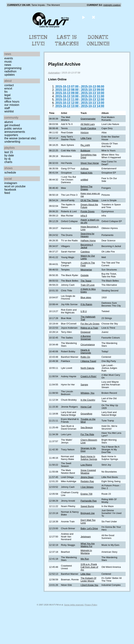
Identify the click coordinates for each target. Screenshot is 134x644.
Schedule (10, 173)
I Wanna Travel (88, 361)
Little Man (86, 574)
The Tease (86, 281)
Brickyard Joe (88, 513)
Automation (54, 73)
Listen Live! (38, 40)
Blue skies (86, 297)
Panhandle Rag (89, 501)
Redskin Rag (87, 481)
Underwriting (12, 142)
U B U (84, 311)
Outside (85, 275)
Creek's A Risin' (89, 376)
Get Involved (12, 125)
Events (9, 58)
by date (9, 155)
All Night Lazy (88, 124)
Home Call (86, 407)
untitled (84, 180)
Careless (85, 252)
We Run (85, 559)
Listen (8, 98)
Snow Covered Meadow (88, 472)
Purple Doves (88, 211)
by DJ (7, 159)
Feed (7, 193)
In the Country (88, 400)
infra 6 (84, 216)
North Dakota (87, 368)
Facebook (10, 190)
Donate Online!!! (98, 40)
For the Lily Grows (90, 324)
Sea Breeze (87, 427)
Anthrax (85, 169)
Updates (10, 75)
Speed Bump (87, 506)
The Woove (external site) (20, 138)
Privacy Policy (91, 605)
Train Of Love (88, 285)
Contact (9, 85)
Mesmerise (86, 270)
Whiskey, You (88, 393)
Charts (8, 162)
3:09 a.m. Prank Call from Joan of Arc (89, 567)
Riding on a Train (89, 328)
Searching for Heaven (88, 235)
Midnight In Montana (86, 552)
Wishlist (9, 111)
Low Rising (86, 465)
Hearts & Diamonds (86, 351)
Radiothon (10, 71)
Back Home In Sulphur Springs (89, 458)
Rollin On (85, 357)
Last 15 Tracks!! (67, 40)
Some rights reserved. (74, 605)
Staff (7, 108)
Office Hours (12, 102)
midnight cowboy (112, 5)
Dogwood (86, 332)
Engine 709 (87, 494)
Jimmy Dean (87, 477)
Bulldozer (85, 150)
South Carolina (88, 128)
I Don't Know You (89, 585)
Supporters (11, 135)
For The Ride (87, 434)
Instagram (11, 183)
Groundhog (86, 414)
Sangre (84, 385)
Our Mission (12, 105)
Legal (7, 95)
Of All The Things (90, 200)
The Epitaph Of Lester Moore (88, 579)
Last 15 (9, 152)
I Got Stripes (87, 487)
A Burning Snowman (86, 338)
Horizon (85, 132)
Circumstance (88, 345)
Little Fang (86, 138)
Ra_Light (85, 145)
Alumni (9, 122)
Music (8, 62)
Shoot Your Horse (90, 163)
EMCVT (8, 88)
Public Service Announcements (15, 130)
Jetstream (86, 537)
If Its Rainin (86, 304)
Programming (13, 68)
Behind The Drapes (87, 188)
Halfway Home (88, 241)
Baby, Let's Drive (89, 528)
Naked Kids (87, 173)
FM (6, 92)
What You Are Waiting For (88, 545)
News (8, 65)
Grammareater (88, 119)
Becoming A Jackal (87, 246)
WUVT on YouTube (15, 186)
